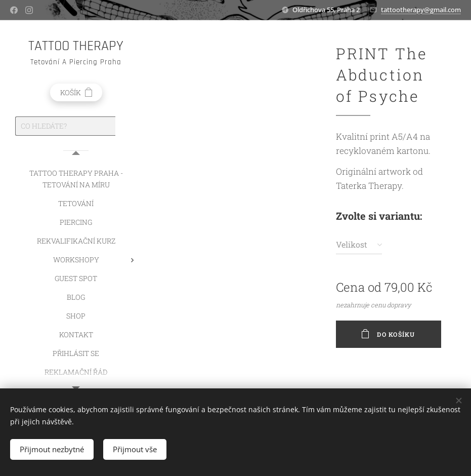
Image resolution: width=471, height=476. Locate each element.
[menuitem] (76, 179)
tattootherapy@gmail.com (421, 10)
